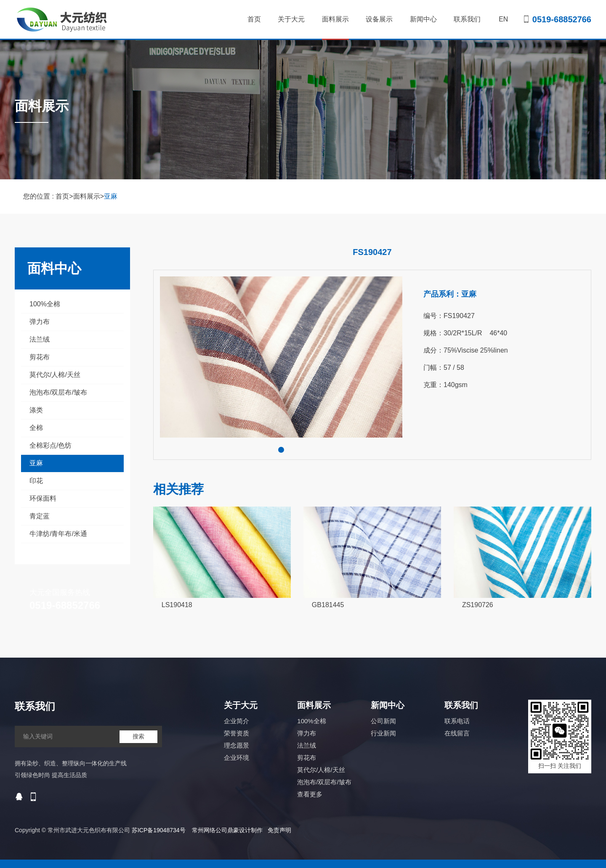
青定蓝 (40, 516)
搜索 (138, 736)
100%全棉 (45, 304)
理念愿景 (237, 745)
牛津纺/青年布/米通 (58, 534)
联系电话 (457, 721)
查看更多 (310, 794)
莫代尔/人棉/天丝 (55, 375)
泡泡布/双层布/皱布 (58, 392)
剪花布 (40, 357)
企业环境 (237, 758)
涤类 (36, 410)
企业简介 (237, 721)
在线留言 (457, 733)
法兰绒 (40, 339)
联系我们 (467, 19)
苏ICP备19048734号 (159, 830)
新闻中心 (423, 19)
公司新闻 (383, 721)
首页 (254, 19)
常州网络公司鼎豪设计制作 (227, 830)
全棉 (36, 428)
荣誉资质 (237, 733)
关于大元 (291, 19)
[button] (281, 450)
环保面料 (43, 498)
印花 (36, 481)
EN (503, 19)
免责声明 (279, 830)
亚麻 (111, 196)
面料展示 (335, 28)
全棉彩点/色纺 (50, 445)
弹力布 (40, 322)
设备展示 (379, 19)
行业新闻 (383, 733)
